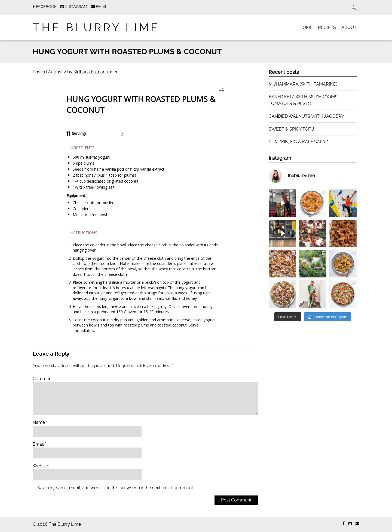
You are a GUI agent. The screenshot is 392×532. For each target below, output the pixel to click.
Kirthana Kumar (89, 72)
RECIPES (327, 27)
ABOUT (349, 27)
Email (39, 444)
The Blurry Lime (96, 28)
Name (40, 422)
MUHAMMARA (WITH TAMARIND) (303, 84)
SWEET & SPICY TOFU (291, 129)
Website (41, 466)
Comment (43, 379)
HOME (306, 27)
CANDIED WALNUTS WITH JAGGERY (306, 116)
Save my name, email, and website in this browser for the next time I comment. (116, 488)
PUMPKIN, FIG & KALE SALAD (298, 142)
